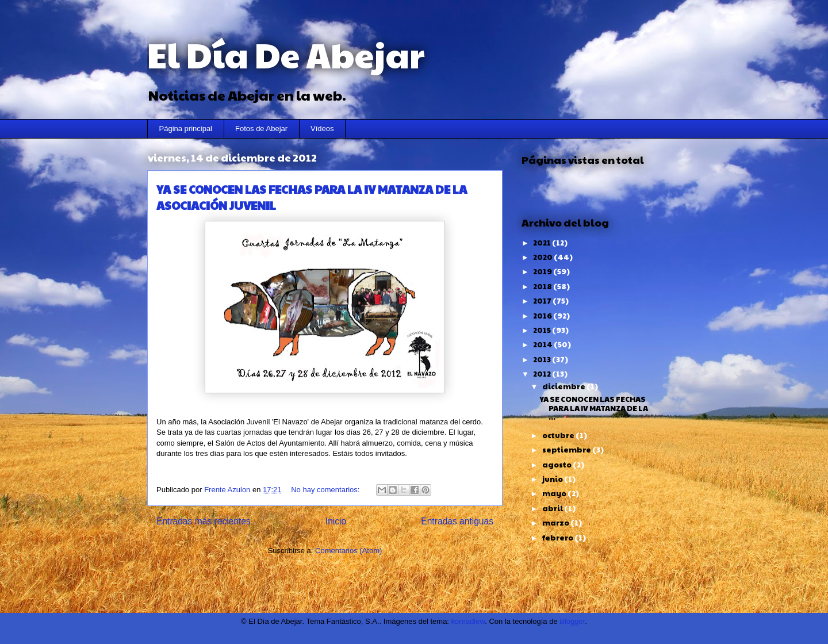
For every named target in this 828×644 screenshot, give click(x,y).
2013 (543, 359)
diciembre (564, 386)
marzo (556, 523)
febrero (558, 538)
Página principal (186, 129)
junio (553, 479)
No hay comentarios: (326, 490)
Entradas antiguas (457, 521)
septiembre (567, 450)
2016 (543, 316)
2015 (543, 330)
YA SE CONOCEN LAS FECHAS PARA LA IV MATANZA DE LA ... (594, 408)
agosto (557, 465)
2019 (543, 271)
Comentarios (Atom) (348, 551)
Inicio (336, 521)
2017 (543, 301)
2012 (543, 374)
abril (553, 508)
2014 (543, 344)
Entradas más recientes (204, 521)
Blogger (572, 621)
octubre (559, 435)
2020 (543, 257)
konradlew (468, 621)
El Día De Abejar (286, 54)
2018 (543, 286)
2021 (543, 243)
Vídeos (322, 129)
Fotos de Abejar (261, 129)
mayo (555, 493)
